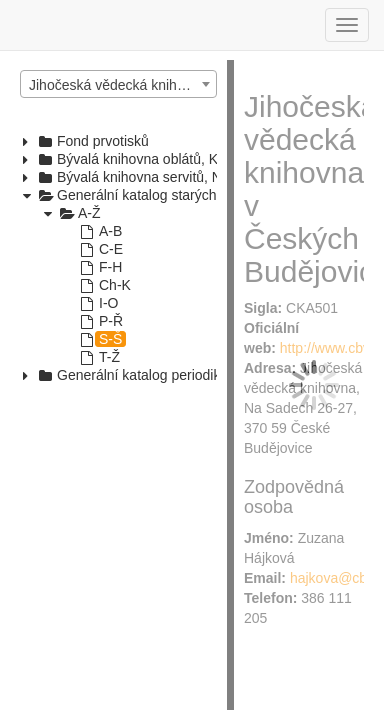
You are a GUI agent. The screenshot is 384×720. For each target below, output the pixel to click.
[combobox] (118, 84)
